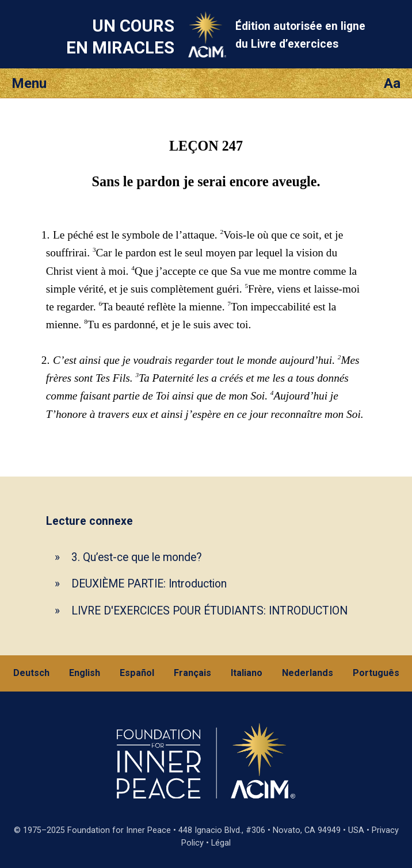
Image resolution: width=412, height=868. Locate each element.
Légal (221, 843)
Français (192, 673)
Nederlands (308, 673)
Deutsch (31, 673)
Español (137, 673)
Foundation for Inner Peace (119, 830)
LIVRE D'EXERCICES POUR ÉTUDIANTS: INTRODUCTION (209, 611)
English (85, 673)
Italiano (247, 673)
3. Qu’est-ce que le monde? (137, 557)
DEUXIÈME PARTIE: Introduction (149, 584)
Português (376, 673)
